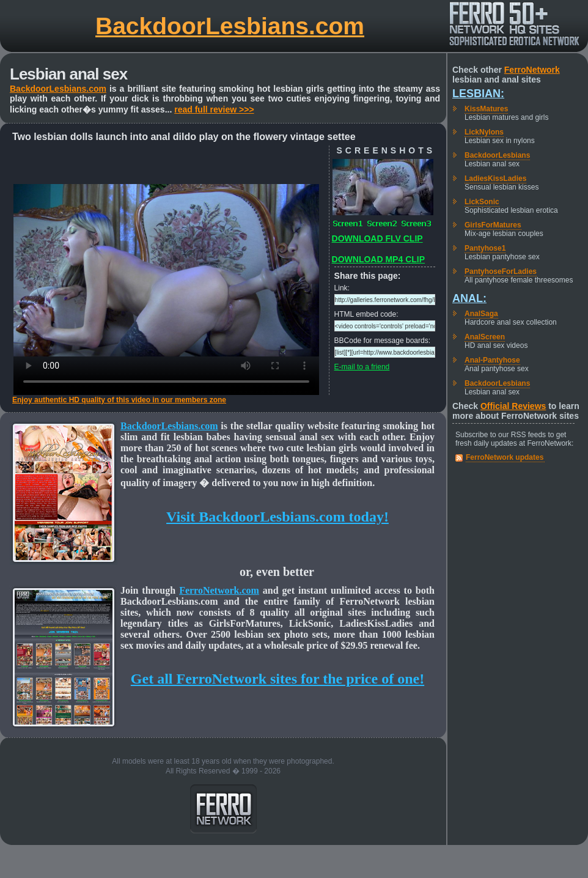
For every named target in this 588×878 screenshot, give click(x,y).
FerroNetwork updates (505, 457)
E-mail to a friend (362, 367)
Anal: (469, 298)
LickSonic (482, 202)
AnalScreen (485, 337)
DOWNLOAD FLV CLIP (377, 238)
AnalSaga (481, 314)
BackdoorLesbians (497, 155)
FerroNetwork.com (219, 590)
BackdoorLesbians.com (230, 26)
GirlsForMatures (493, 225)
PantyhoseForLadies (501, 271)
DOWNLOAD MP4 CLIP (378, 259)
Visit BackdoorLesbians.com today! (277, 517)
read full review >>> (214, 109)
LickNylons (484, 132)
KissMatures (486, 109)
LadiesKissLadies (495, 179)
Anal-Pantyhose (492, 360)
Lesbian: (478, 94)
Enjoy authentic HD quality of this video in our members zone (119, 400)
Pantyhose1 (485, 248)
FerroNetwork (532, 70)
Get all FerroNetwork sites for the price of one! (277, 679)
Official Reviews (513, 406)
